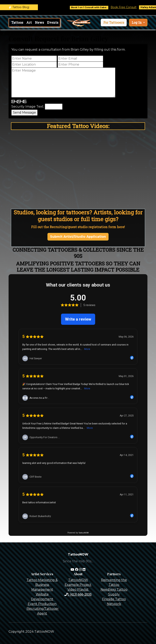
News (39, 22)
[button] (114, 23)
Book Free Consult (127, 7)
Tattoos (17, 22)
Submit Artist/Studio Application (78, 237)
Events (53, 22)
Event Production (42, 604)
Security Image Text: (28, 107)
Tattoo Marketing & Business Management (42, 585)
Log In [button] (137, 22)
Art (29, 22)
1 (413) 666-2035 (78, 594)
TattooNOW (78, 580)
